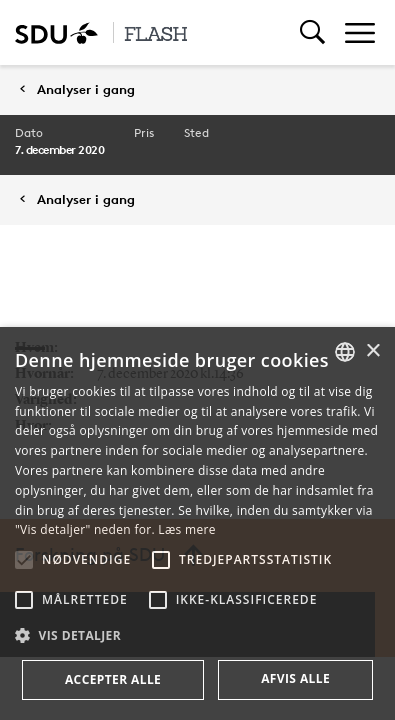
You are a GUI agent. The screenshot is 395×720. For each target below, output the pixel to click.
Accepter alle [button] (113, 679)
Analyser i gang (86, 89)
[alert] (197, 523)
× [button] (372, 351)
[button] (24, 560)
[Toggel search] (312, 32)
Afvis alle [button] (295, 678)
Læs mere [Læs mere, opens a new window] (186, 529)
